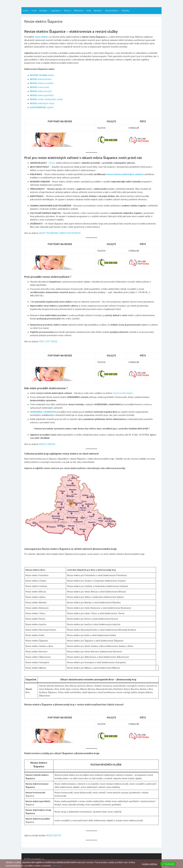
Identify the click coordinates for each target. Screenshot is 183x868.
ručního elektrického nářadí (46, 99)
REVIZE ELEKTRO (54, 835)
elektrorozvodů (41, 91)
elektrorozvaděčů (42, 83)
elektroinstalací (41, 79)
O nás (34, 11)
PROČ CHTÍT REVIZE (48, 341)
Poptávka (125, 11)
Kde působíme (111, 11)
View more (57, 866)
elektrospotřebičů (42, 95)
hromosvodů (40, 87)
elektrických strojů (42, 103)
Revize (67, 11)
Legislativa (55, 11)
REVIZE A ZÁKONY (47, 444)
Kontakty (43, 11)
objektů (42, 107)
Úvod (25, 11)
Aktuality (97, 11)
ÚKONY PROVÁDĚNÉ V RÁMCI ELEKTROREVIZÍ (60, 233)
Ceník (88, 11)
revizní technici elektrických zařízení (124, 174)
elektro (42, 75)
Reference (79, 11)
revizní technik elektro (123, 393)
